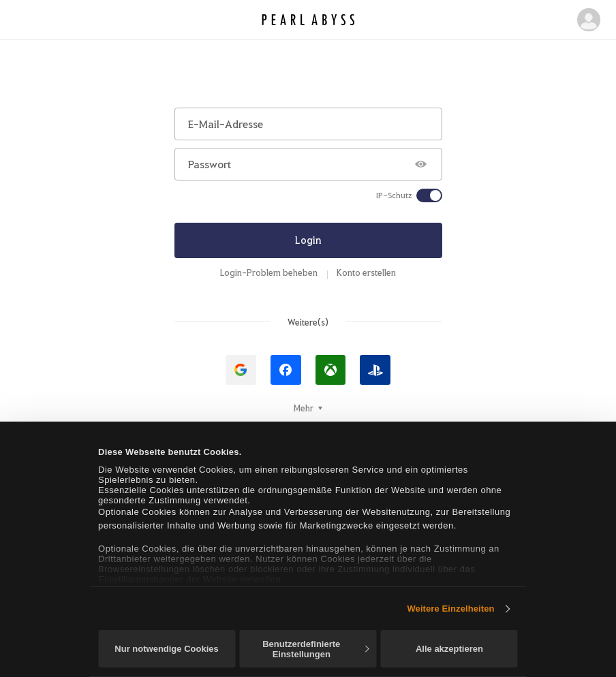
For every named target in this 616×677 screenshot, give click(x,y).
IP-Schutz (394, 195)
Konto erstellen (366, 272)
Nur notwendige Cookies (166, 649)
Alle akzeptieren (449, 649)
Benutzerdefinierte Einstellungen (315, 649)
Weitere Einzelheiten (450, 609)
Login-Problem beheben (269, 272)
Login (308, 240)
